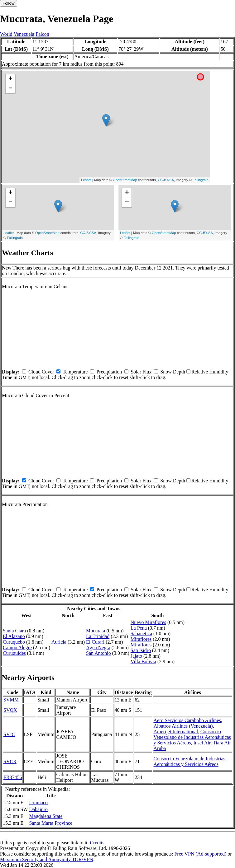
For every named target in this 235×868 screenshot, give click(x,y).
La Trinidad (98, 636)
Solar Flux (141, 372)
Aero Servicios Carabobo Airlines (187, 720)
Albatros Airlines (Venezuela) (183, 726)
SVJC (9, 734)
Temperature (75, 372)
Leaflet (86, 180)
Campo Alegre (17, 647)
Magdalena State (46, 816)
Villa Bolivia (143, 662)
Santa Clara (14, 631)
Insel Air (202, 743)
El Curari (95, 642)
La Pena (139, 628)
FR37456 (13, 777)
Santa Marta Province (51, 823)
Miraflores (141, 639)
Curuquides (14, 653)
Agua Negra (98, 647)
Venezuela (24, 34)
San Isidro (141, 650)
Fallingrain (201, 180)
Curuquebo (14, 642)
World (6, 34)
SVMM (11, 700)
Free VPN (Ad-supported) (200, 854)
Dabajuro (38, 809)
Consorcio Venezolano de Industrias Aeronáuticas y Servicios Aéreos (192, 737)
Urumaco (38, 802)
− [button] (10, 89)
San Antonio (98, 653)
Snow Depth (173, 372)
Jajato (136, 656)
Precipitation (109, 372)
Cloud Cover (41, 372)
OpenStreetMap (125, 180)
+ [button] (10, 79)
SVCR (10, 761)
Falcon (42, 34)
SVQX (10, 710)
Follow (9, 3)
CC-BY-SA (166, 180)
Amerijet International (176, 732)
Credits (97, 843)
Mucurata (96, 631)
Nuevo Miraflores (148, 622)
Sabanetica (141, 633)
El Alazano (14, 636)
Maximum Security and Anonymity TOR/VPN (47, 859)
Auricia (59, 642)
